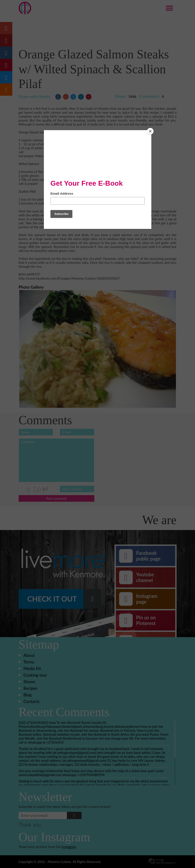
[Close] (150, 131)
